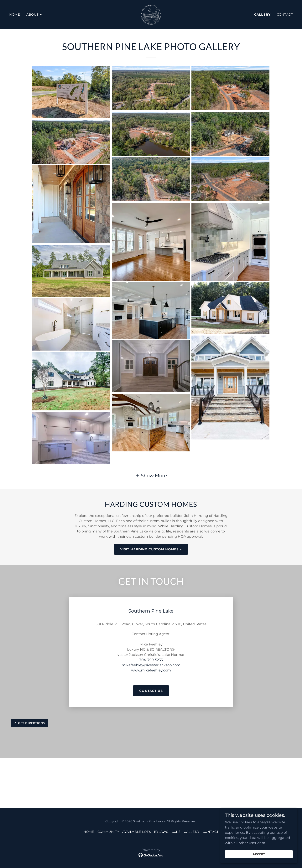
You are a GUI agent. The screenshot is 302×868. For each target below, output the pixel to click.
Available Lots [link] (137, 832)
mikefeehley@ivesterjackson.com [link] (151, 665)
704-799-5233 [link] (151, 660)
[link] (151, 14)
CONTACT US (151, 691)
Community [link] (108, 832)
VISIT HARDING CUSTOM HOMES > (151, 549)
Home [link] (15, 15)
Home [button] (89, 832)
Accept (259, 854)
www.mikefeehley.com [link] (151, 670)
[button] (34, 15)
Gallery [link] (262, 15)
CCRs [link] (176, 832)
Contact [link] (285, 15)
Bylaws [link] (161, 832)
